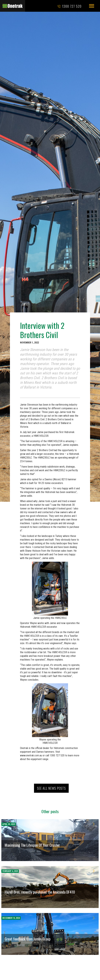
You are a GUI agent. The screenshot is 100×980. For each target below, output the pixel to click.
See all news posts (51, 788)
